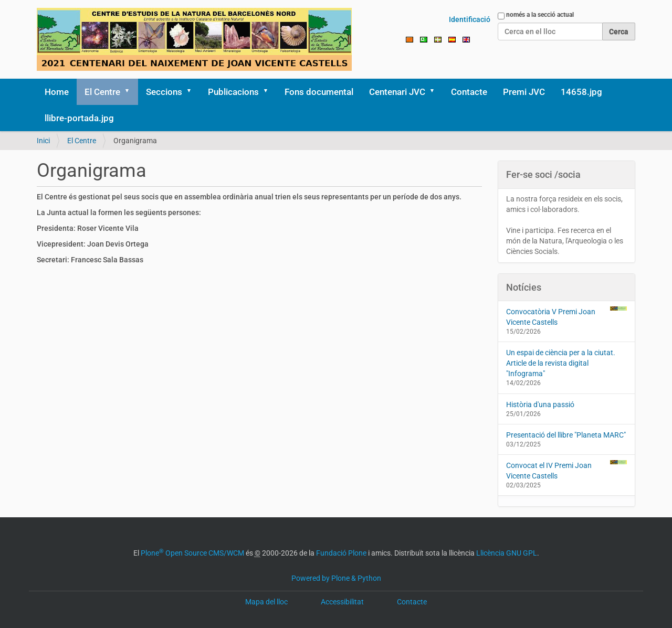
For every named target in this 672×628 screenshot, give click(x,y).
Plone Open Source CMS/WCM (192, 553)
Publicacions (233, 92)
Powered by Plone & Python (336, 578)
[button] (131, 92)
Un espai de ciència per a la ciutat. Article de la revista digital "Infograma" (561, 363)
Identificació (470, 19)
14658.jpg (581, 92)
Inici (43, 141)
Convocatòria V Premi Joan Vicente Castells (567, 316)
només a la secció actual (540, 15)
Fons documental (319, 92)
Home (57, 92)
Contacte (469, 92)
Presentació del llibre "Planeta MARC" (566, 435)
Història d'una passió (540, 405)
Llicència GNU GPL (507, 553)
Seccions (164, 92)
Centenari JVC (397, 92)
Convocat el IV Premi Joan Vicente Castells (567, 470)
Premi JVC (524, 92)
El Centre (102, 92)
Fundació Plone (341, 553)
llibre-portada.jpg (79, 118)
